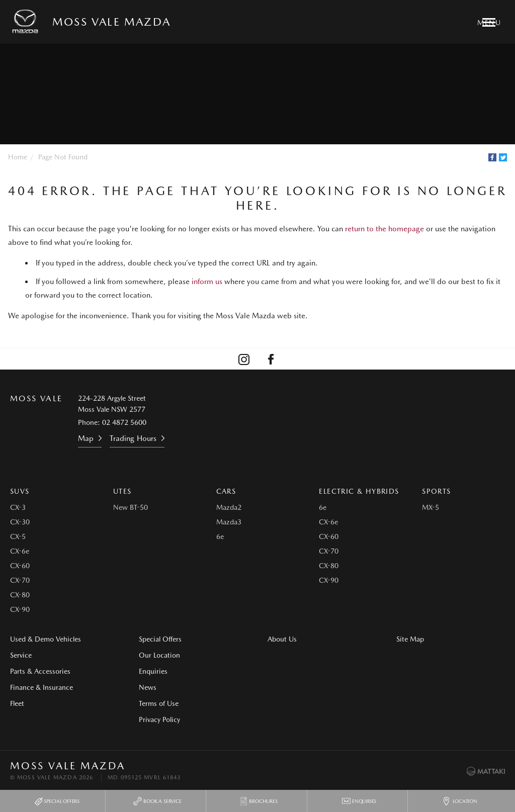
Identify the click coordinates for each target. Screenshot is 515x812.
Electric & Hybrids (359, 491)
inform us (207, 282)
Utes (122, 491)
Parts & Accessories (40, 671)
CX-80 (20, 595)
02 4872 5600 (124, 422)
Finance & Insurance (41, 687)
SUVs (20, 491)
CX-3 (18, 507)
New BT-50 (131, 507)
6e (220, 536)
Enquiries (153, 671)
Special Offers (160, 639)
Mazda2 (229, 507)
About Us (282, 639)
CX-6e (20, 551)
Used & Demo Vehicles (46, 639)
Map (86, 438)
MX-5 (431, 507)
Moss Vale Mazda (111, 22)
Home (18, 157)
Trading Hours (133, 438)
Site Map (410, 639)
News (148, 687)
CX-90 (20, 609)
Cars (226, 491)
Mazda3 (229, 522)
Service (21, 655)
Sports (436, 491)
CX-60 (20, 566)
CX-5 (18, 536)
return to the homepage (384, 229)
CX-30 (20, 522)
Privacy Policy (159, 719)
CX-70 (20, 580)
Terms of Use (159, 703)
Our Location (159, 655)
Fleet (17, 703)
